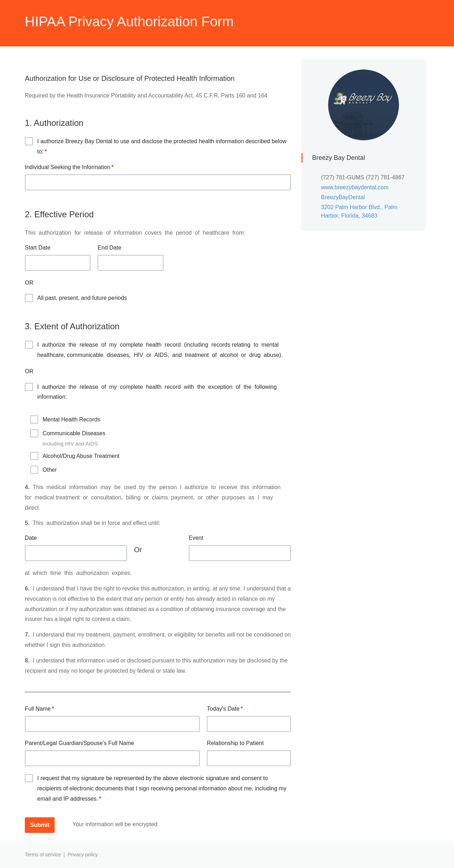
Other (43, 470)
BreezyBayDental (343, 197)
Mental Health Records (65, 419)
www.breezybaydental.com (355, 187)
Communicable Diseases (75, 438)
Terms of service (43, 855)
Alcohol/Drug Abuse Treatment (75, 456)
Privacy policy (83, 855)
